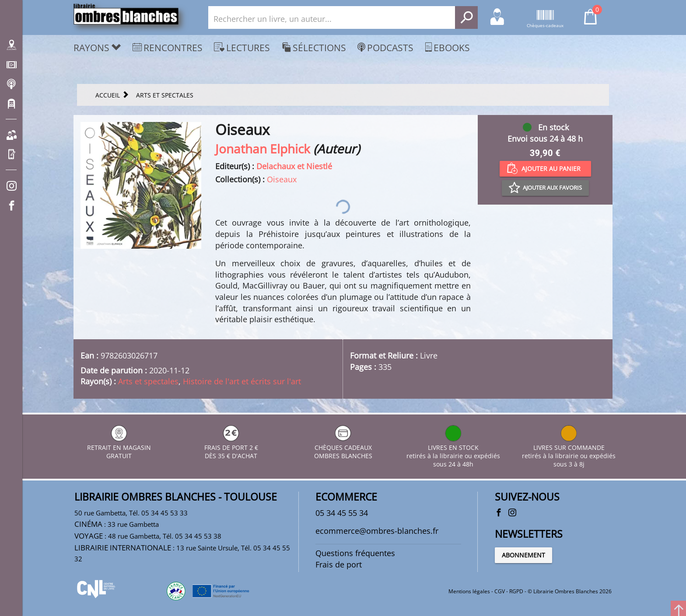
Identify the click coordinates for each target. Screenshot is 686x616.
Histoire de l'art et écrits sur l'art (242, 381)
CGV (500, 591)
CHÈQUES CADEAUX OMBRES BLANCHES (343, 447)
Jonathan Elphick (263, 149)
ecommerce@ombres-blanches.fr (377, 531)
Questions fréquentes (355, 553)
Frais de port (339, 564)
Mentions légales (469, 591)
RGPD (516, 591)
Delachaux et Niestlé (294, 166)
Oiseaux (282, 179)
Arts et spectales (148, 381)
